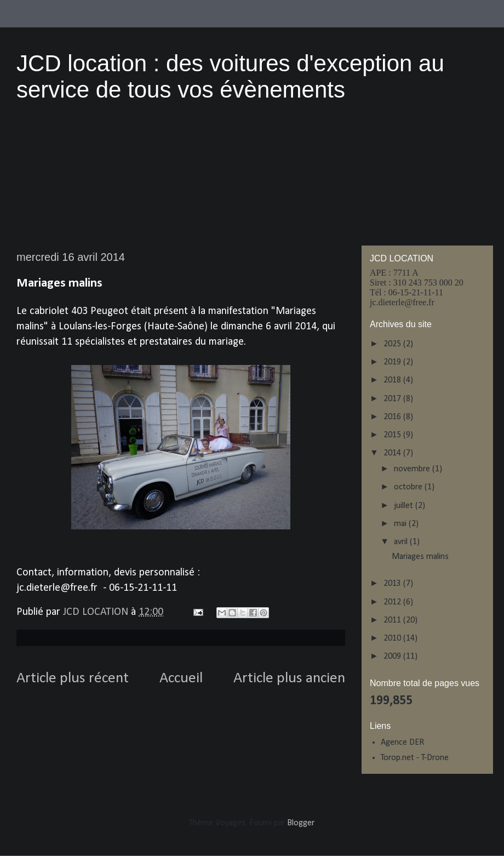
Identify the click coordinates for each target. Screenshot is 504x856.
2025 (393, 344)
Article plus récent (73, 678)
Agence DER (402, 743)
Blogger (300, 823)
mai (401, 524)
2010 (393, 638)
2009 (393, 657)
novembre (413, 469)
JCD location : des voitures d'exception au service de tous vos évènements (230, 76)
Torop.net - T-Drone (415, 758)
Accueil (181, 678)
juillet (405, 506)
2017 (393, 399)
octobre (409, 487)
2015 (393, 435)
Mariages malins (420, 557)
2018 (393, 380)
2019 (393, 362)
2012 (393, 602)
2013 (393, 584)
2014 (393, 453)
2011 (393, 620)
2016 (393, 417)
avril (402, 542)
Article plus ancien (289, 678)
